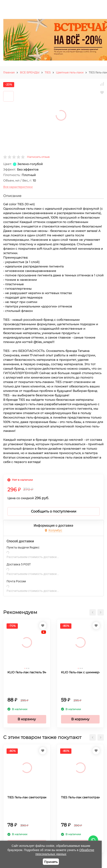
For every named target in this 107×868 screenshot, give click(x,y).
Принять (51, 862)
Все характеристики (18, 187)
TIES (48, 72)
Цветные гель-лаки (70, 72)
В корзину (27, 719)
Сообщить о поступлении (54, 511)
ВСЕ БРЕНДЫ (30, 72)
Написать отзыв (38, 157)
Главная (9, 72)
